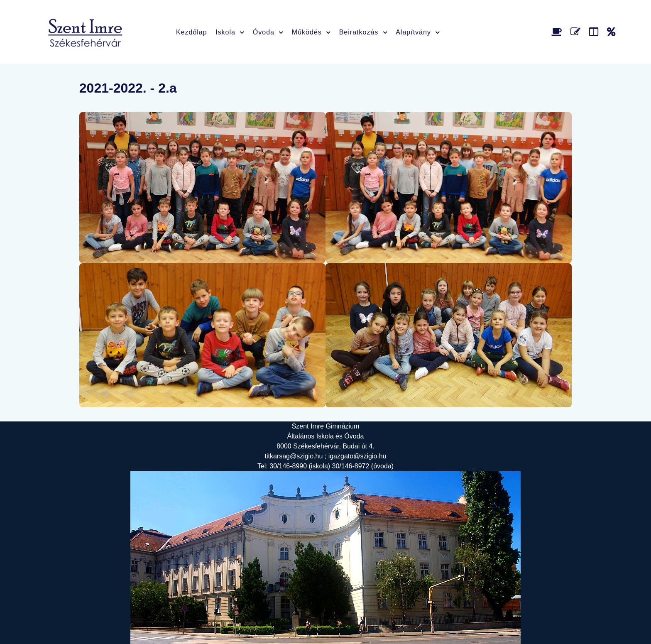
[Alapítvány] (611, 32)
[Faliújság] (595, 32)
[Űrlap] (577, 32)
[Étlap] (558, 32)
